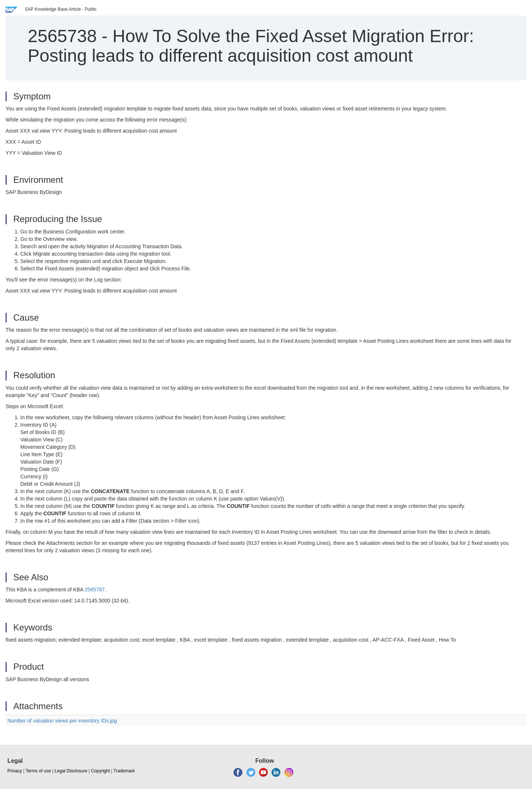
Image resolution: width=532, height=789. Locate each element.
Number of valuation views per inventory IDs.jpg (62, 721)
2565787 (95, 590)
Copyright (100, 771)
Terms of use (38, 771)
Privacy (15, 771)
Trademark (124, 771)
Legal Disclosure (71, 771)
